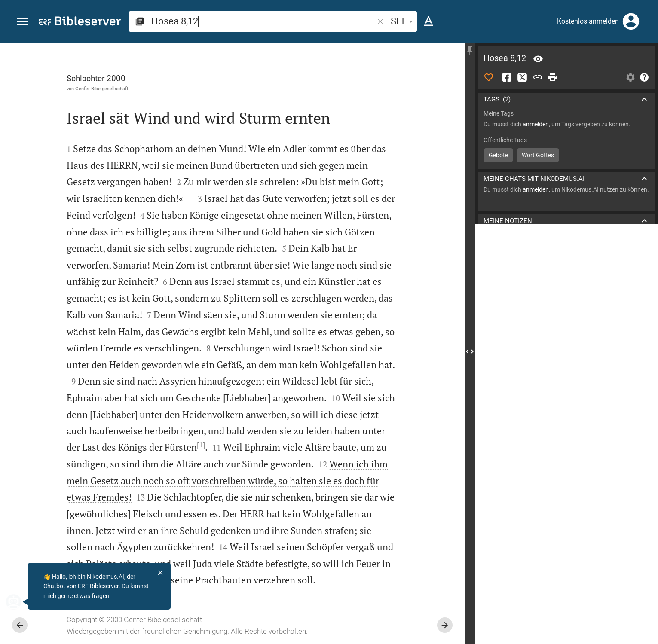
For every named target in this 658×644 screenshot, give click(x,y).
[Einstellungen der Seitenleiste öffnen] (630, 77)
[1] (201, 445)
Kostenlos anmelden (588, 21)
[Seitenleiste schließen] (470, 351)
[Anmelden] (631, 21)
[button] (23, 22)
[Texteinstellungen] (428, 21)
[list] (566, 317)
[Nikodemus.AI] (20, 602)
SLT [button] (403, 21)
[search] (263, 21)
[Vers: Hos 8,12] (538, 59)
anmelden (536, 124)
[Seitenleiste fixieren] (470, 51)
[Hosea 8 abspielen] (566, 462)
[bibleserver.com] (80, 23)
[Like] (489, 77)
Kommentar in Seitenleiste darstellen (554, 279)
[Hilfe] (644, 77)
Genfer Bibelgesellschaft (102, 89)
